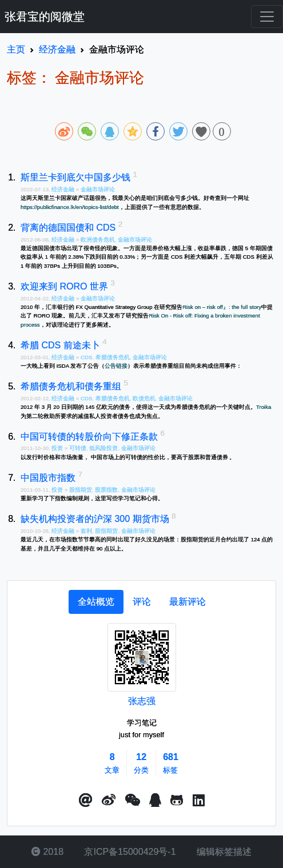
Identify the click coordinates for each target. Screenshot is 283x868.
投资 (58, 448)
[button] (86, 801)
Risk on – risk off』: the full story (222, 307)
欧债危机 (144, 398)
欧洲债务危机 (98, 240)
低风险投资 (103, 448)
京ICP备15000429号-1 (129, 852)
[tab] (96, 602)
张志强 (142, 701)
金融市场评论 (98, 189)
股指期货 (81, 490)
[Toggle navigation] (267, 17)
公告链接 (116, 366)
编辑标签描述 (223, 852)
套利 (86, 531)
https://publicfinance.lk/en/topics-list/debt (70, 207)
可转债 (78, 448)
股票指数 (106, 490)
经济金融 (64, 189)
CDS (86, 357)
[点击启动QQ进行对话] (155, 801)
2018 (47, 852)
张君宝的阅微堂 (45, 17)
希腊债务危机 (113, 357)
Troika (264, 407)
